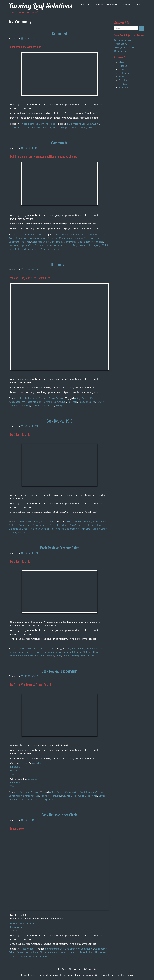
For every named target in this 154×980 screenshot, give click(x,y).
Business (78, 238)
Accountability (16, 402)
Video (52, 124)
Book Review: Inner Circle (59, 815)
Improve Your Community (34, 245)
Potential (14, 249)
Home (83, 4)
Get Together (85, 242)
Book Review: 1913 (59, 421)
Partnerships (44, 127)
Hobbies (98, 242)
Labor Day (72, 245)
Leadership (85, 245)
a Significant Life (76, 124)
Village (59, 405)
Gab (121, 69)
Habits (28, 952)
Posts (91, 4)
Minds (122, 77)
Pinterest (15, 770)
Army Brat (22, 238)
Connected (59, 33)
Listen (26, 656)
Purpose (13, 956)
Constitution (15, 796)
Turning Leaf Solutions (40, 6)
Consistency (101, 949)
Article (23, 124)
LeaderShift (77, 796)
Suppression (72, 529)
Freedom (62, 525)
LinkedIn (15, 767)
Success (32, 956)
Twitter (14, 774)
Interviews (53, 952)
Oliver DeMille (46, 529)
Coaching (25, 792)
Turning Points (17, 532)
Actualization (98, 234)
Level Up (74, 952)
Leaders (82, 525)
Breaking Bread (37, 238)
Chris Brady (56, 242)
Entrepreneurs (41, 525)
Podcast (100, 4)
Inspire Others (57, 245)
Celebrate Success (94, 238)
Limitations (15, 529)
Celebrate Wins (40, 242)
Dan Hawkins (122, 51)
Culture (35, 652)
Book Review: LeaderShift (59, 671)
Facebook (124, 66)
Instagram (16, 927)
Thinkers (85, 529)
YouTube (124, 87)
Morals (34, 656)
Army (11, 238)
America (90, 648)
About (139, 4)
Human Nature (82, 652)
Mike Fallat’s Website (22, 923)
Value (51, 405)
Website (36, 763)
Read (23, 249)
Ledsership (91, 796)
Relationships (60, 127)
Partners (72, 402)
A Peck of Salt (62, 234)
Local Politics (29, 529)
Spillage (31, 249)
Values (90, 656)
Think (66, 656)
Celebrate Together (19, 242)
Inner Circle (39, 952)
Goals (20, 952)
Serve (92, 402)
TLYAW (73, 127)
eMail (122, 62)
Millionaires (99, 952)
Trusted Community (19, 405)
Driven (12, 952)
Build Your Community (60, 238)
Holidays (13, 245)
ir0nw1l (73, 525)
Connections (29, 127)
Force (53, 525)
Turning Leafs (86, 127)
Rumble (123, 80)
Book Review (100, 521)
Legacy (96, 245)
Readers (59, 529)
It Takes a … (59, 264)
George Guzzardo (124, 47)
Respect (83, 402)
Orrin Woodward (27, 799)
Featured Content (38, 124)
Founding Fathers (50, 796)
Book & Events (113, 4)
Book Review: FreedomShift (59, 548)
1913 (69, 521)
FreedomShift (65, 652)
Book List (127, 4)
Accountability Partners (39, 402)
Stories (23, 956)
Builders (13, 525)
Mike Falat (86, 952)
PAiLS (105, 245)
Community (93, 124)
